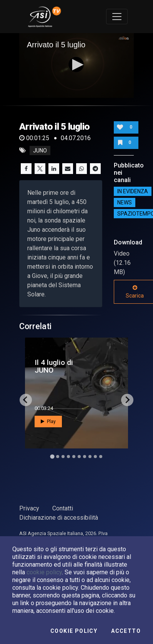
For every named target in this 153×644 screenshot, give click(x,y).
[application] (77, 65)
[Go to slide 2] (58, 457)
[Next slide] (127, 400)
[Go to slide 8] (90, 457)
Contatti (63, 508)
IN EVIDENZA (133, 191)
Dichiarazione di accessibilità (59, 518)
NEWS (125, 202)
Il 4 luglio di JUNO (54, 366)
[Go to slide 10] (101, 457)
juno (40, 151)
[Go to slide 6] (79, 457)
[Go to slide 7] (85, 457)
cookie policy (44, 572)
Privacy (29, 508)
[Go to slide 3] (63, 457)
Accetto (126, 631)
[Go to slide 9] (95, 457)
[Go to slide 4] (68, 457)
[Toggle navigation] (117, 17)
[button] (76, 65)
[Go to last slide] (26, 400)
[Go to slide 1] (52, 456)
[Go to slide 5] (74, 457)
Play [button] (48, 422)
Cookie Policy (74, 631)
